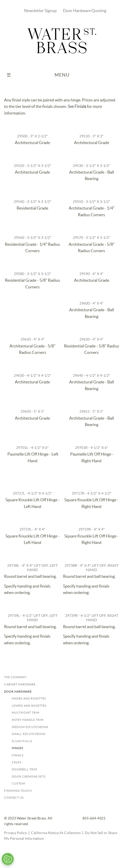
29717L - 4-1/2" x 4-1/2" (32, 493)
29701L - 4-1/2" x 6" (32, 448)
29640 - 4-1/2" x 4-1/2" (91, 376)
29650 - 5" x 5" (33, 412)
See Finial (76, 107)
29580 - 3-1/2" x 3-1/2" (33, 274)
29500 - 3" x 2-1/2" (33, 136)
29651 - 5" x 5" (91, 412)
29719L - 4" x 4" (32, 529)
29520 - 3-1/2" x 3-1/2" (33, 166)
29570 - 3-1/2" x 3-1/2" (91, 238)
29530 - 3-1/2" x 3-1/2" (91, 166)
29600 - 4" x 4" (91, 303)
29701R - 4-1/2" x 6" (92, 448)
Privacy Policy (15, 833)
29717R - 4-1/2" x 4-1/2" (92, 493)
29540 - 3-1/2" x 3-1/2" (33, 202)
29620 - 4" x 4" (91, 339)
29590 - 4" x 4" (91, 274)
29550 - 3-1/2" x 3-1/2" (91, 202)
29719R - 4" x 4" (92, 529)
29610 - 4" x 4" (33, 339)
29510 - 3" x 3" (91, 136)
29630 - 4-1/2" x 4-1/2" (33, 376)
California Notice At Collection (56, 833)
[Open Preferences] (7, 859)
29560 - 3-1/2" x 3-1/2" (33, 238)
